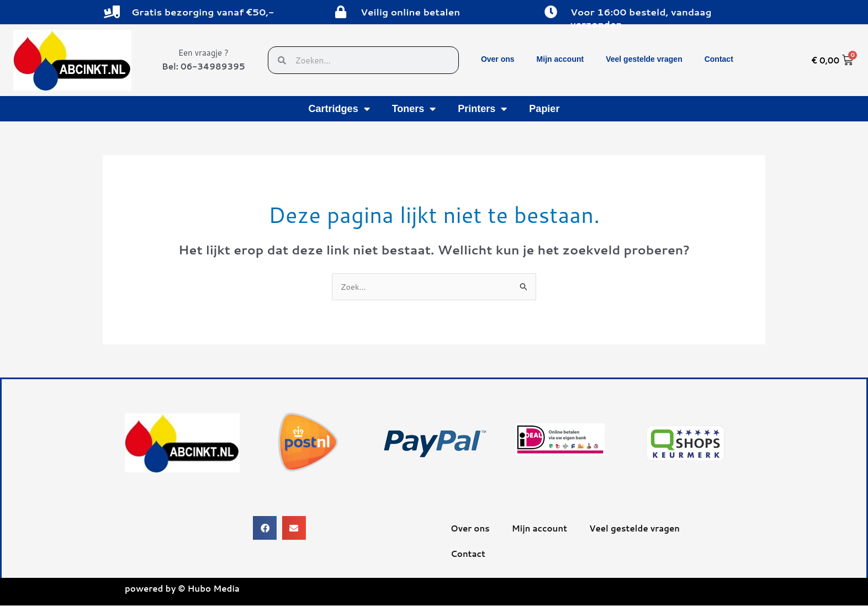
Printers (482, 109)
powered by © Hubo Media (182, 589)
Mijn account (560, 59)
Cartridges (339, 109)
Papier (544, 109)
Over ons (498, 59)
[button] (265, 528)
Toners (414, 109)
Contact (719, 59)
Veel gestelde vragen (644, 59)
